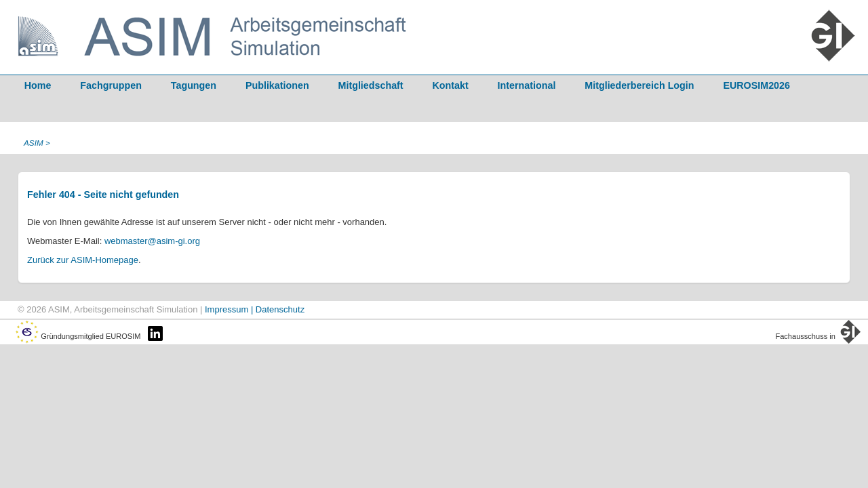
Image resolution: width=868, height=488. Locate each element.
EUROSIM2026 (756, 85)
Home (38, 85)
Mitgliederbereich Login (639, 85)
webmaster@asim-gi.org (152, 241)
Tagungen (194, 85)
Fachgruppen (111, 85)
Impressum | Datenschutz (255, 309)
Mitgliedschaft (371, 85)
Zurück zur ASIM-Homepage (83, 260)
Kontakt (451, 85)
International (527, 85)
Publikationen (277, 85)
